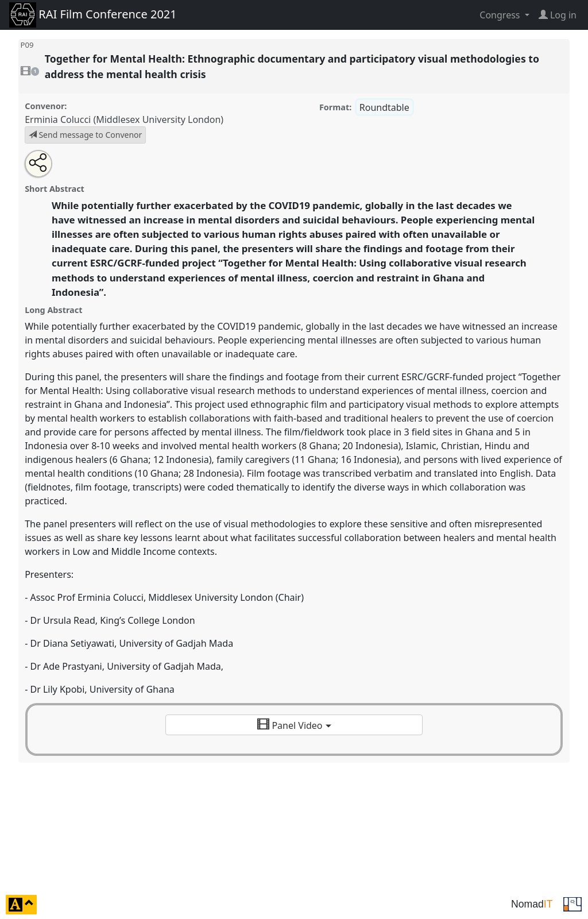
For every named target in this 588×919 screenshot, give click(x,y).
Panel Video (294, 725)
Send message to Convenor (86, 135)
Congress (501, 15)
